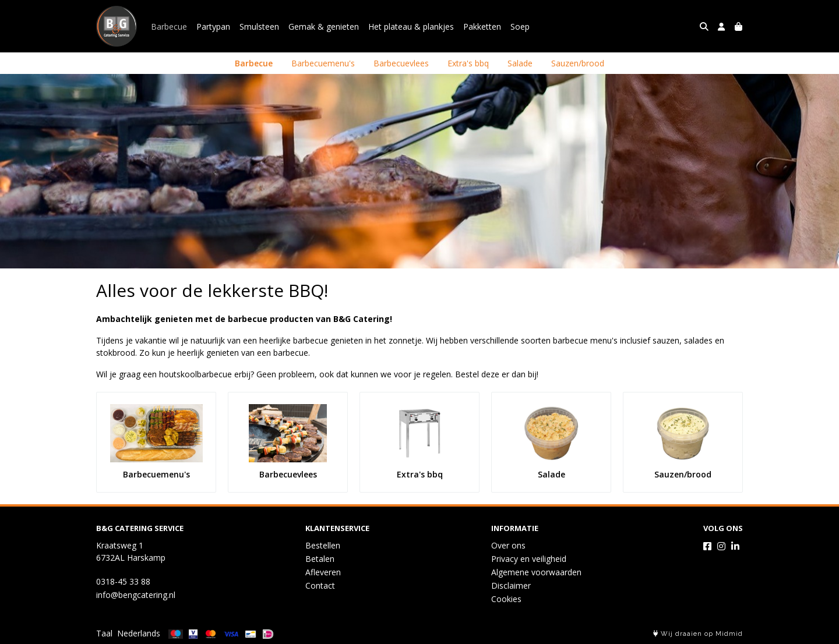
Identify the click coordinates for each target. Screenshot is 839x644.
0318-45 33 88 (123, 581)
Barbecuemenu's (323, 63)
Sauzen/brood (578, 63)
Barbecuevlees (401, 63)
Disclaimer (511, 585)
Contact (320, 585)
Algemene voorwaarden (536, 572)
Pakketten (482, 26)
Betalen (320, 559)
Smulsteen (259, 26)
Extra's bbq (468, 63)
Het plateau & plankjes (411, 26)
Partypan (213, 26)
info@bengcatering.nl (136, 595)
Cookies (506, 599)
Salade (520, 63)
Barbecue (169, 26)
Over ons (508, 545)
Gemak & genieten (324, 26)
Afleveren (323, 572)
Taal (104, 633)
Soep (520, 26)
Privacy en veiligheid (529, 559)
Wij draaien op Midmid (698, 634)
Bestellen (323, 545)
